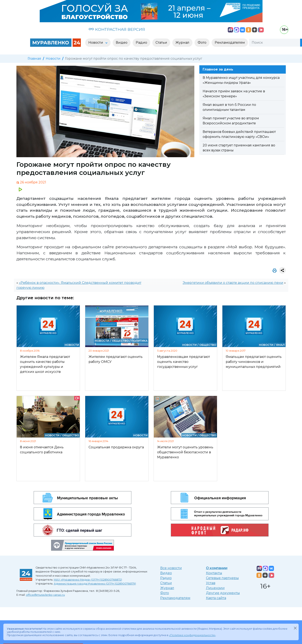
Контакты (214, 573)
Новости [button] (96, 43)
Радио (166, 578)
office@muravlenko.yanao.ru (45, 595)
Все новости (171, 568)
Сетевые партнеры (222, 578)
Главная (34, 59)
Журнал (167, 588)
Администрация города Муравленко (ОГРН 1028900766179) (95, 584)
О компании (217, 568)
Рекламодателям (175, 598)
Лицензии (215, 588)
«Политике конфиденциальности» (192, 635)
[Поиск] (275, 43)
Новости (53, 59)
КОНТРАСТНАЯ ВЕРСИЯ (117, 29)
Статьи (166, 583)
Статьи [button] (161, 43)
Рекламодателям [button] (230, 43)
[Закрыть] (295, 628)
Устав (211, 583)
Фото (165, 593)
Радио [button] (141, 43)
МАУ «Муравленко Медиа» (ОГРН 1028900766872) (88, 580)
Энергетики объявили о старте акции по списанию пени (233, 283)
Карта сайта (216, 598)
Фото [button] (202, 43)
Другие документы (223, 593)
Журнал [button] (182, 43)
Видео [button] (122, 43)
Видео (166, 573)
